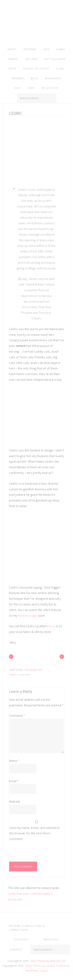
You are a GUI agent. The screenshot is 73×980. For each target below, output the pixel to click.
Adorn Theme (33, 966)
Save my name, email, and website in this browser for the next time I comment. (34, 833)
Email (14, 781)
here (51, 626)
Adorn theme (38, 961)
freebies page (27, 616)
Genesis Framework (58, 966)
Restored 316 (58, 961)
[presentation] (36, 853)
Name (14, 761)
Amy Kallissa (36, 28)
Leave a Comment (20, 674)
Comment (17, 716)
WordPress (32, 971)
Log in (44, 971)
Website (15, 801)
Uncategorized (33, 670)
